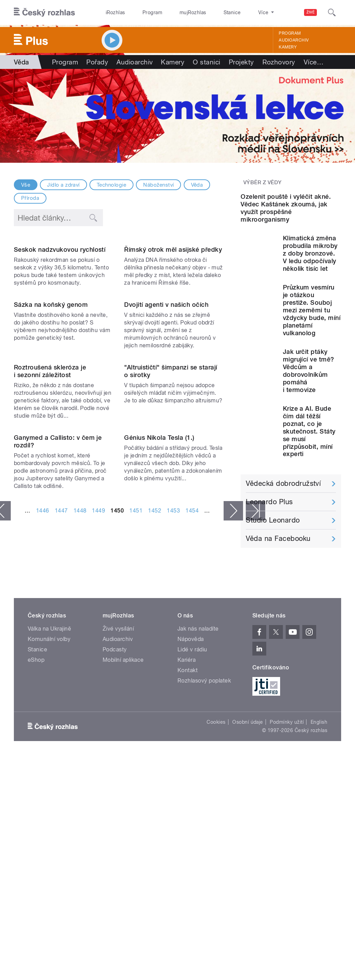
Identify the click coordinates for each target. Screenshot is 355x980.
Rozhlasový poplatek (204, 859)
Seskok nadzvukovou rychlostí (60, 305)
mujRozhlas (175, 12)
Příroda (30, 198)
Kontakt (188, 849)
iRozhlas (112, 12)
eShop (36, 839)
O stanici (206, 62)
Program (142, 12)
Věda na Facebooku (278, 595)
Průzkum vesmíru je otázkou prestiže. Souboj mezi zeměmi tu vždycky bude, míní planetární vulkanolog (312, 367)
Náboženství (158, 185)
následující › (233, 734)
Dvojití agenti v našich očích (166, 416)
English (319, 901)
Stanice (207, 12)
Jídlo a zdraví (63, 185)
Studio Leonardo (273, 577)
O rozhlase (239, 12)
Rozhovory (279, 62)
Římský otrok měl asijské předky (173, 305)
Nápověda (191, 818)
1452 (155, 734)
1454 (192, 734)
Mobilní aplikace (123, 839)
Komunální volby (49, 818)
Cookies (216, 901)
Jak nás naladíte (198, 807)
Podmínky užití (287, 901)
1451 (136, 734)
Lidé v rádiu (192, 828)
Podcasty (115, 828)
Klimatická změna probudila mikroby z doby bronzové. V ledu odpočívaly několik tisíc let (310, 310)
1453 (173, 734)
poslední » (256, 734)
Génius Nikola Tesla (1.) (159, 661)
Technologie (111, 185)
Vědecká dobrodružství (283, 540)
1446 (43, 734)
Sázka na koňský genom (51, 416)
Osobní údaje (248, 901)
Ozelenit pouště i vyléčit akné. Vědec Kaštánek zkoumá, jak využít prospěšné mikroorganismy (286, 264)
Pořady (97, 62)
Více (314, 62)
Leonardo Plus (269, 558)
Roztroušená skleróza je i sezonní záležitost (50, 538)
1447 (61, 734)
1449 (98, 734)
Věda (197, 185)
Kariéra (187, 839)
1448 (80, 734)
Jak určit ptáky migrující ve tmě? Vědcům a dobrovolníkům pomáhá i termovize (309, 427)
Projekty (241, 62)
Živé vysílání (118, 807)
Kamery (288, 47)
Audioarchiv (294, 40)
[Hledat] (332, 12)
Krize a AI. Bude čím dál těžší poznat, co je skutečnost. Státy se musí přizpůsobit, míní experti (309, 488)
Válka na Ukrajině (49, 807)
